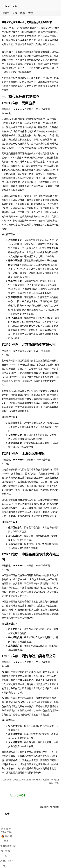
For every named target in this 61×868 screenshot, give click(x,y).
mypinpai (10, 5)
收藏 (51, 783)
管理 (30, 13)
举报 (57, 783)
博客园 (6, 13)
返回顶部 (55, 807)
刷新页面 (44, 807)
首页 (15, 13)
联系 (23, 13)
